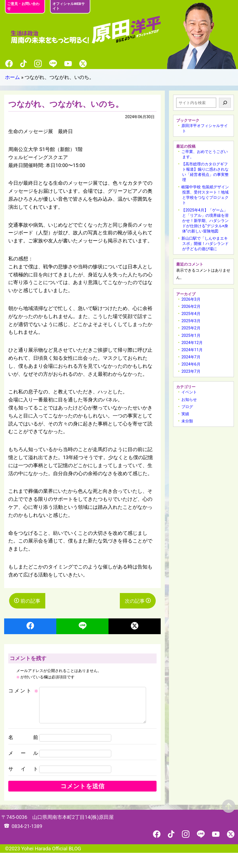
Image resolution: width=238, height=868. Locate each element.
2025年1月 (191, 336)
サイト (23, 784)
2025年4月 (191, 314)
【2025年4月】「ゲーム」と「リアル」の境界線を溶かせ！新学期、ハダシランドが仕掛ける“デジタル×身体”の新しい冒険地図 (205, 221)
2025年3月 (191, 321)
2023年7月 (191, 371)
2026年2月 (191, 307)
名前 (23, 752)
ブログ (187, 407)
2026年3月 (191, 299)
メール (23, 768)
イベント (189, 392)
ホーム (12, 77)
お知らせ (189, 400)
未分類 (187, 421)
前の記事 (30, 601)
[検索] (225, 103)
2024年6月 (191, 364)
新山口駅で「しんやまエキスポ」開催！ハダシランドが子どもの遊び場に (205, 244)
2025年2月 (191, 328)
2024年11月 (192, 350)
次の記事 (135, 601)
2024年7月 (191, 357)
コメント (23, 691)
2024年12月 (192, 343)
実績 (185, 414)
